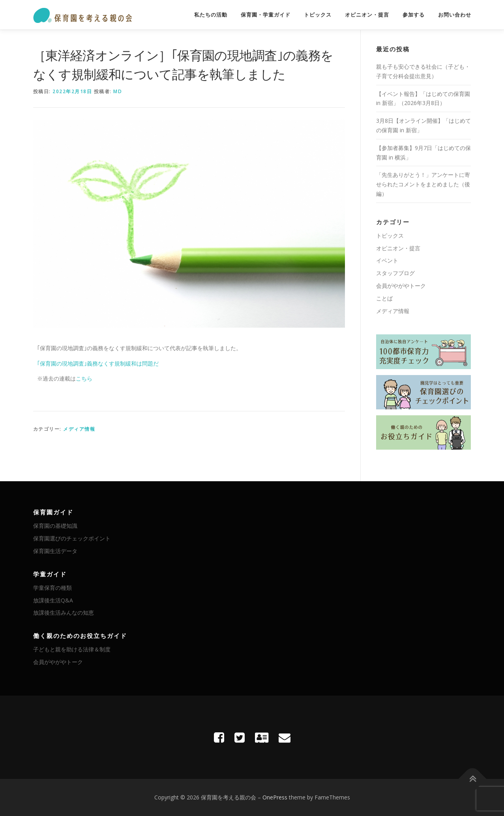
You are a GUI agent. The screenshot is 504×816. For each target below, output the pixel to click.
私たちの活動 (211, 15)
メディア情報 (79, 429)
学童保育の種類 (52, 588)
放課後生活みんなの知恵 (64, 612)
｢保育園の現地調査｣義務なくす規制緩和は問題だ (98, 363)
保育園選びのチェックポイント (72, 538)
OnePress (275, 797)
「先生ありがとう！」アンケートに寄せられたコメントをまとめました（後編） (423, 184)
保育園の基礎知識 (55, 526)
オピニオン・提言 (367, 15)
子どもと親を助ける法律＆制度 (72, 649)
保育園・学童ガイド (266, 15)
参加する (414, 15)
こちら (84, 378)
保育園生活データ (55, 551)
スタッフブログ (395, 273)
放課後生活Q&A (53, 600)
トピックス (318, 15)
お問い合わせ (455, 15)
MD (118, 91)
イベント (387, 260)
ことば (384, 298)
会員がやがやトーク (401, 286)
